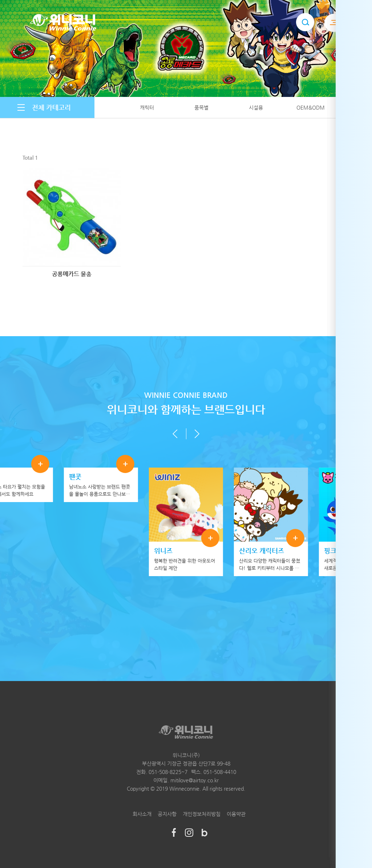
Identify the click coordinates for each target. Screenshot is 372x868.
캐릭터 (147, 107)
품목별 (201, 107)
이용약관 (236, 814)
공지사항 (167, 814)
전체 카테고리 (51, 107)
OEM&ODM (311, 107)
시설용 (256, 107)
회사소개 (142, 814)
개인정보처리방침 (202, 814)
